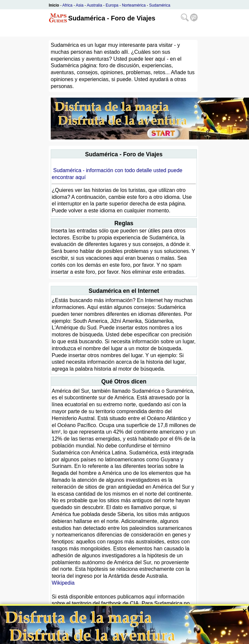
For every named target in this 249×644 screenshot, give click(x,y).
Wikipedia (63, 583)
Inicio (54, 5)
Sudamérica (160, 5)
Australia (94, 5)
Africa (67, 5)
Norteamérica (134, 5)
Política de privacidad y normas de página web (149, 639)
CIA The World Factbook (80, 617)
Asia (80, 5)
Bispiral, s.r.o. (89, 639)
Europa (112, 5)
